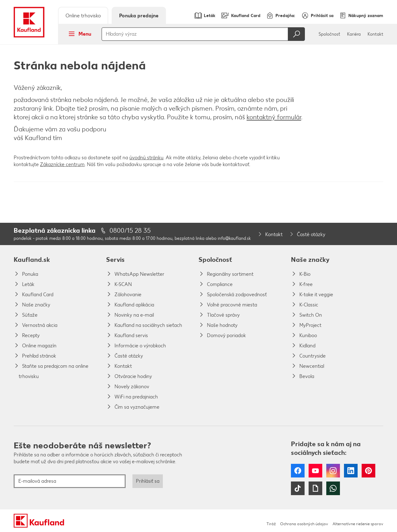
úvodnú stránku (146, 158)
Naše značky (310, 259)
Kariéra (354, 34)
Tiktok (298, 488)
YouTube (315, 471)
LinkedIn (351, 471)
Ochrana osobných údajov (304, 524)
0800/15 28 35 (130, 230)
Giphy (315, 488)
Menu (78, 34)
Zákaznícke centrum (62, 164)
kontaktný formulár (274, 117)
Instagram (333, 471)
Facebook (298, 471)
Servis (115, 259)
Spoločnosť (329, 34)
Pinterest (368, 471)
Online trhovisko (83, 16)
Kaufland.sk (32, 259)
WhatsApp (333, 488)
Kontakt (375, 34)
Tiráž (271, 524)
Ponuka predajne (139, 16)
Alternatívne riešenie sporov (358, 524)
